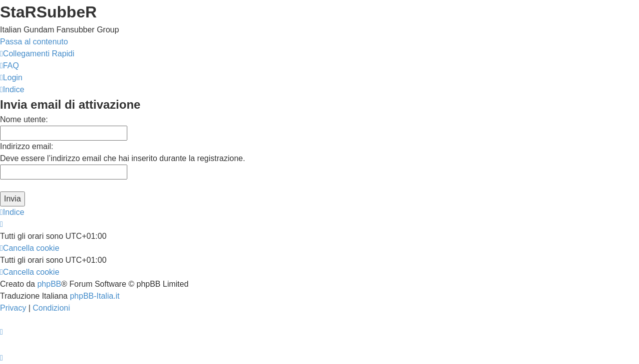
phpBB (49, 284)
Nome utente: (24, 119)
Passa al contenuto (34, 42)
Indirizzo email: (27, 146)
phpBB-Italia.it (95, 296)
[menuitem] (9, 66)
